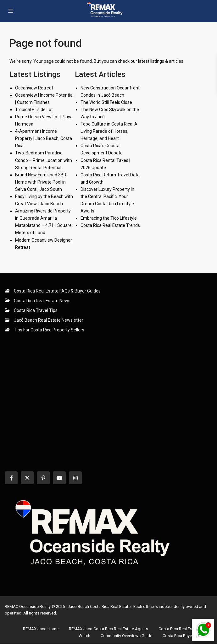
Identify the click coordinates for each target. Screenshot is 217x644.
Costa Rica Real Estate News (42, 301)
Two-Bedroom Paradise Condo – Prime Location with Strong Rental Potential (44, 160)
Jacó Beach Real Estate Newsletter (49, 320)
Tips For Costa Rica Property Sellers (49, 330)
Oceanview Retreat (34, 88)
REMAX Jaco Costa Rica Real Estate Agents (108, 629)
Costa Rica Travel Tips (36, 310)
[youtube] (59, 478)
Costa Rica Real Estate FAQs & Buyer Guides (57, 291)
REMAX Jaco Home (41, 629)
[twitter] (27, 478)
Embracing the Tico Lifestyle (109, 218)
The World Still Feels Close (106, 102)
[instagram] (75, 478)
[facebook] (11, 478)
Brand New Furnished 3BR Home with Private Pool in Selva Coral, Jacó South (41, 182)
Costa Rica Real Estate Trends (110, 225)
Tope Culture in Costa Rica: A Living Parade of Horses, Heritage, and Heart (109, 131)
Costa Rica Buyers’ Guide (185, 636)
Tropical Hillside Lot (34, 110)
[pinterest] (43, 478)
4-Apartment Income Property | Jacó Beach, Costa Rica (44, 138)
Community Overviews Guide (126, 636)
